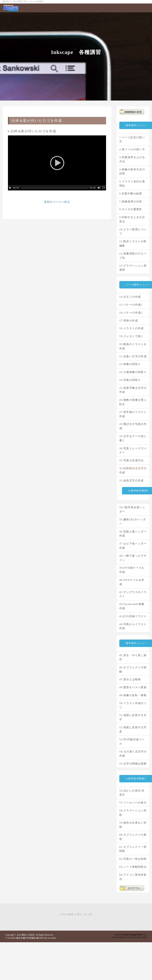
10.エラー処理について (133, 232)
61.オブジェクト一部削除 (133, 849)
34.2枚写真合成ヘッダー (132, 509)
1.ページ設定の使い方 (132, 139)
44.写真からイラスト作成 (133, 626)
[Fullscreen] (104, 188)
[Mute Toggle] (99, 188)
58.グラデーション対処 (133, 813)
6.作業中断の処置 (131, 194)
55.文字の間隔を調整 (133, 764)
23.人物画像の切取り (133, 372)
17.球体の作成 (129, 321)
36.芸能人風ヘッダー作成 (133, 534)
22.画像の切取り (130, 364)
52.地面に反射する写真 (133, 729)
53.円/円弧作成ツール (132, 742)
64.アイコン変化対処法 (133, 877)
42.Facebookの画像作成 (132, 606)
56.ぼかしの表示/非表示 (132, 793)
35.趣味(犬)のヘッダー (133, 522)
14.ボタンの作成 (130, 297)
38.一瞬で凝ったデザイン (133, 558)
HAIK (144, 937)
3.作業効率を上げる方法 (132, 159)
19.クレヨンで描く (131, 336)
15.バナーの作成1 (131, 305)
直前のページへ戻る (57, 202)
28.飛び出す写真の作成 (133, 426)
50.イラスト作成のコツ (133, 705)
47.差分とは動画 (130, 679)
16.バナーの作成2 (131, 313)
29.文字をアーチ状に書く (133, 438)
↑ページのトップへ (71, 914)
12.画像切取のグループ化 (133, 256)
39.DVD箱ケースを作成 (132, 570)
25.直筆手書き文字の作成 (133, 390)
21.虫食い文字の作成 (133, 356)
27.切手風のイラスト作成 (133, 414)
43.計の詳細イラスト (133, 616)
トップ (88, 914)
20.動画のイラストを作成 (133, 346)
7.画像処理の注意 (131, 202)
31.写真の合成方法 (131, 460)
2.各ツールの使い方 (132, 149)
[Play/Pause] (10, 188)
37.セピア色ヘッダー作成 (133, 546)
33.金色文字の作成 (131, 480)
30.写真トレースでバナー (133, 451)
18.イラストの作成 (131, 328)
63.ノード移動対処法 (133, 867)
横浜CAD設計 (28, 935)
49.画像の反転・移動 (133, 695)
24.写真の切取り (130, 380)
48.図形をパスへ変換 (133, 687)
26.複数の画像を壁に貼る (133, 402)
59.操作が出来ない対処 (133, 825)
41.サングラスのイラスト (133, 594)
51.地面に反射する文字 (133, 717)
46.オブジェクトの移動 (133, 669)
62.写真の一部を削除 (133, 859)
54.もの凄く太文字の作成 (133, 754)
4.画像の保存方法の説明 (132, 172)
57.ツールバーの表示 (133, 803)
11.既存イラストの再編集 (133, 244)
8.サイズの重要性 (131, 209)
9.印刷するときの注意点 (132, 219)
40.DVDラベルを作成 (132, 582)
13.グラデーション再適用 (133, 268)
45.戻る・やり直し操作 (133, 657)
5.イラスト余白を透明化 (132, 184)
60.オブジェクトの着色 (133, 837)
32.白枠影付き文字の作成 (133, 470)
